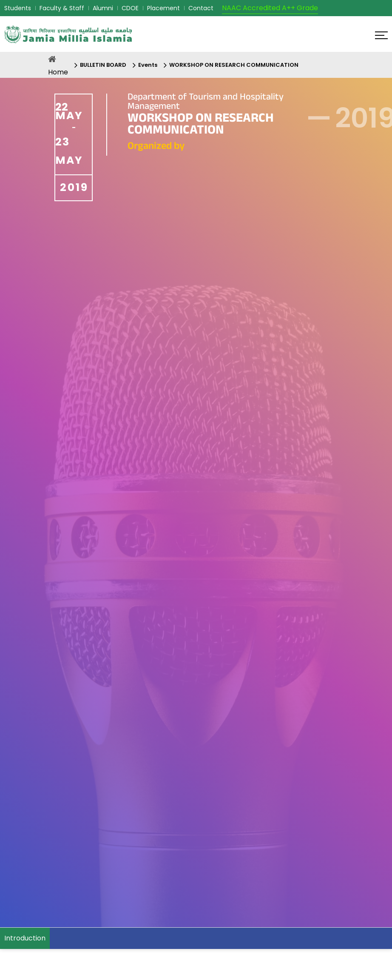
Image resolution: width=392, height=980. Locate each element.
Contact (201, 8)
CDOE (130, 8)
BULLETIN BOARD (103, 65)
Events (148, 65)
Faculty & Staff (62, 8)
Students (18, 8)
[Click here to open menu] (381, 35)
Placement (163, 8)
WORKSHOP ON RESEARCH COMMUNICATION (234, 65)
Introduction (25, 938)
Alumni (103, 8)
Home (58, 72)
